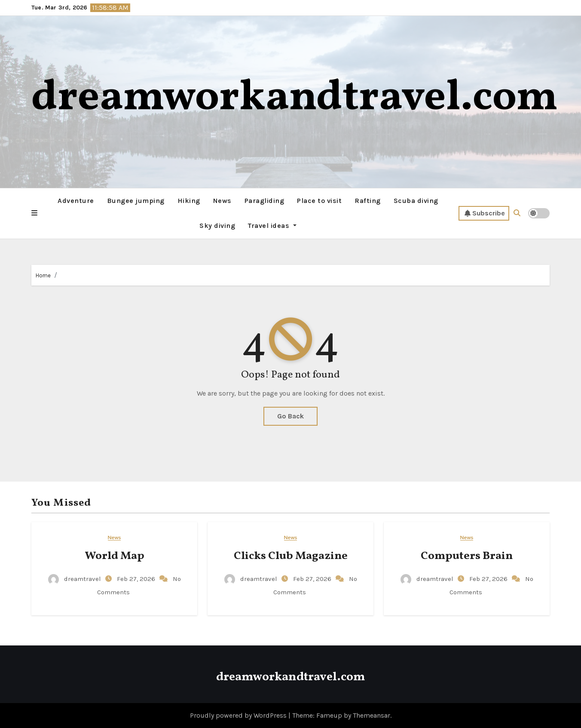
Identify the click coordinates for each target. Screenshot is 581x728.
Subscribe (485, 213)
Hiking (189, 201)
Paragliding (265, 201)
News (222, 201)
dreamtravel (75, 579)
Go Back (290, 416)
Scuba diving (416, 201)
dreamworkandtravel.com (295, 98)
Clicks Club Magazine (291, 556)
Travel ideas (272, 226)
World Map (115, 556)
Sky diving (217, 226)
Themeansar (372, 715)
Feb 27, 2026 (137, 579)
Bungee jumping (136, 201)
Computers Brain (467, 556)
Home (43, 275)
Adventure (76, 201)
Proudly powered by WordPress (239, 715)
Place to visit (319, 201)
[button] (34, 213)
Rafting (368, 201)
